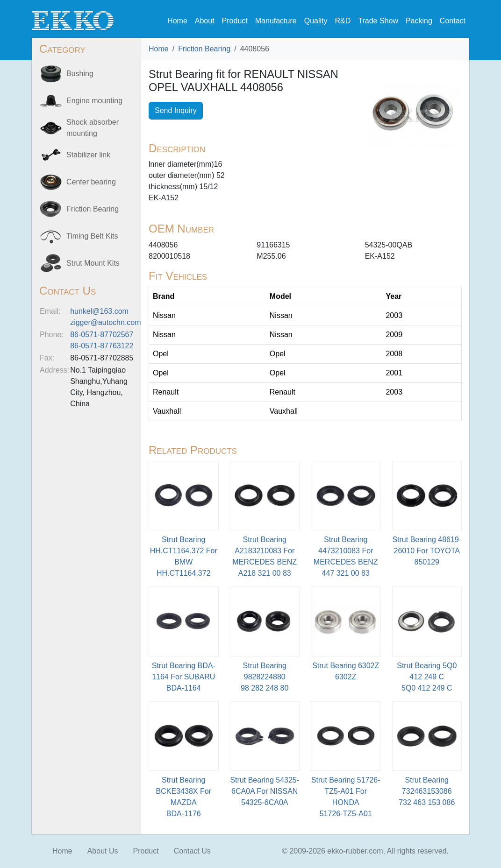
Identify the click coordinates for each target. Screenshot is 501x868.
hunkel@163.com (99, 311)
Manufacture (276, 21)
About (205, 21)
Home (177, 21)
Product (235, 21)
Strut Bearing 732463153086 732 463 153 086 (427, 791)
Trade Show (378, 21)
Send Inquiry (176, 110)
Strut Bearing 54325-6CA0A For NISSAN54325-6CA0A (265, 791)
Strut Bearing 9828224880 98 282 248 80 (265, 677)
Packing (419, 21)
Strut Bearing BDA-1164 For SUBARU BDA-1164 (184, 677)
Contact (453, 21)
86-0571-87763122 (102, 346)
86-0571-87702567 (102, 335)
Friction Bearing (204, 49)
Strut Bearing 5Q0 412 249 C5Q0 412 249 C (427, 677)
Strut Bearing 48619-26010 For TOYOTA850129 (427, 551)
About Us (103, 851)
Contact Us (192, 851)
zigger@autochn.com (105, 322)
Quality (316, 21)
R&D (343, 21)
